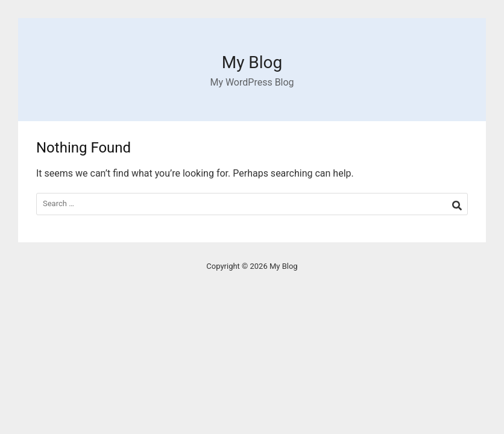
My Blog (252, 62)
